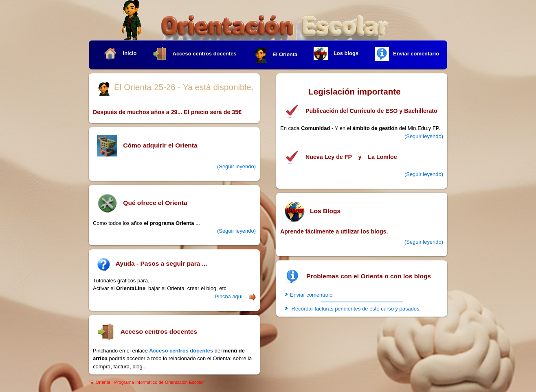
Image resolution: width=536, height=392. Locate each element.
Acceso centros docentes (194, 54)
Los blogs (336, 54)
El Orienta (275, 55)
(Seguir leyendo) (424, 136)
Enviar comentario (407, 54)
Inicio (120, 54)
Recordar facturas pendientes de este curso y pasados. (355, 309)
